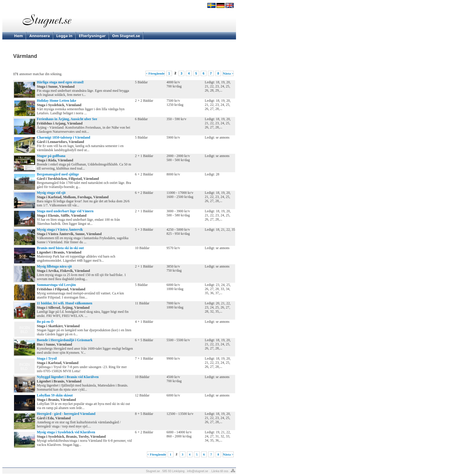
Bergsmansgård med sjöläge (58, 174)
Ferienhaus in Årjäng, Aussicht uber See (67, 119)
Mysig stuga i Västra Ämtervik (60, 230)
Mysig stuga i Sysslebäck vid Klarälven (66, 432)
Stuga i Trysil (47, 358)
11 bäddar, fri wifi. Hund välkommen (65, 303)
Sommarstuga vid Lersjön (56, 285)
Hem (18, 36)
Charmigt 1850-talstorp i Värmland (64, 137)
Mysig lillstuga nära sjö (54, 266)
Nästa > (228, 73)
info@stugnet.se (197, 471)
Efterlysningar (92, 36)
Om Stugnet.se (126, 36)
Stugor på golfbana (51, 156)
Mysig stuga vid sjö (51, 193)
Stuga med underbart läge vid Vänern (65, 211)
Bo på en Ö (45, 322)
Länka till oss (220, 471)
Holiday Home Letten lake (57, 101)
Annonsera (39, 36)
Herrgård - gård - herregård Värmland (66, 414)
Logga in (64, 36)
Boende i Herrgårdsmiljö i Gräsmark (65, 340)
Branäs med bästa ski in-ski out (60, 248)
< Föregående (155, 73)
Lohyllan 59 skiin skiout (55, 395)
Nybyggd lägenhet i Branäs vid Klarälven (68, 377)
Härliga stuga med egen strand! (60, 82)
